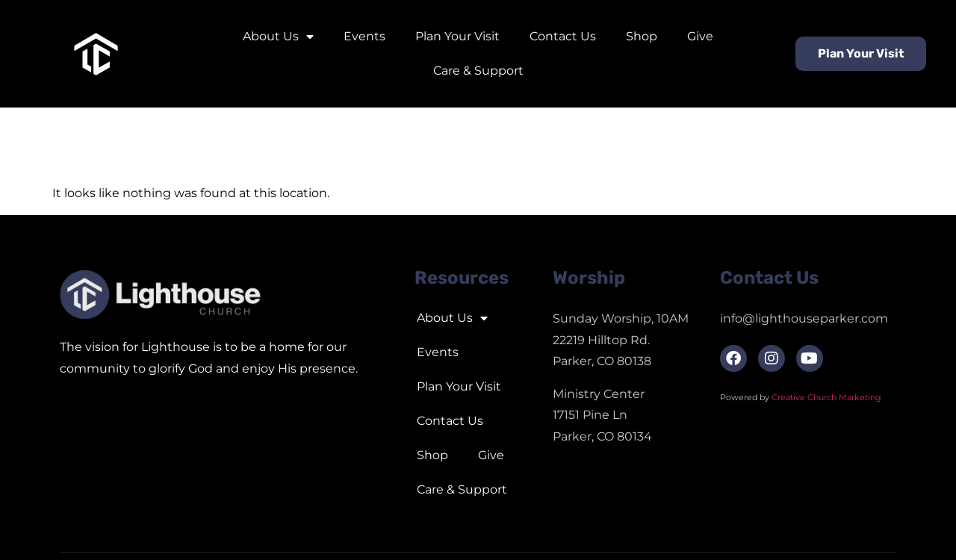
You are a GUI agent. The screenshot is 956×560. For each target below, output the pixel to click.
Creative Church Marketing (828, 397)
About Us (278, 37)
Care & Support (478, 71)
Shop (642, 36)
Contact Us (563, 36)
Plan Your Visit (457, 36)
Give (700, 36)
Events (364, 36)
